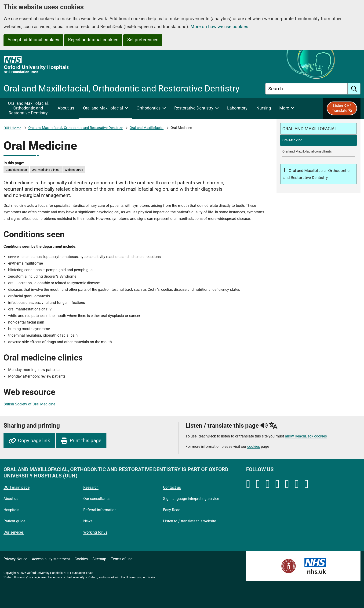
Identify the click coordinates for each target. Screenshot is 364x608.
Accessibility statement (51, 559)
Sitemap (99, 559)
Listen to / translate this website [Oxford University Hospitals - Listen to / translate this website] (189, 521)
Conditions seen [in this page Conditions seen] (16, 170)
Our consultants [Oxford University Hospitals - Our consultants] (96, 499)
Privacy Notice (15, 559)
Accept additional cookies (33, 40)
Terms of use (122, 559)
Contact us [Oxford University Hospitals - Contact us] (172, 487)
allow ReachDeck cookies (306, 436)
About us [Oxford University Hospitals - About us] (11, 499)
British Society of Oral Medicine (29, 404)
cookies (254, 446)
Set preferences (143, 40)
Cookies (81, 559)
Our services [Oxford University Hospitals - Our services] (14, 532)
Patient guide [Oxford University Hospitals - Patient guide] (14, 521)
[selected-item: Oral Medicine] (318, 140)
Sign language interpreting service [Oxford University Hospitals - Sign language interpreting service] (191, 499)
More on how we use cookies (219, 27)
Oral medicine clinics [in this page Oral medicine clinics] (46, 170)
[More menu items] (287, 108)
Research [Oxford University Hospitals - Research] (91, 487)
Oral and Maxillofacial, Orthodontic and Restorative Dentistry (75, 128)
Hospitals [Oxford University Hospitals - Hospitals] (11, 510)
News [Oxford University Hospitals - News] (88, 521)
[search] (354, 89)
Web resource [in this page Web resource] (74, 170)
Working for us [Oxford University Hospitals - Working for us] (95, 532)
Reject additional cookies (93, 40)
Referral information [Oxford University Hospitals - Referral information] (100, 510)
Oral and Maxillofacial (147, 128)
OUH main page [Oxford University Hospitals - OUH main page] (16, 487)
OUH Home (12, 128)
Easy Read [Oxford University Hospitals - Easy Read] (172, 510)
